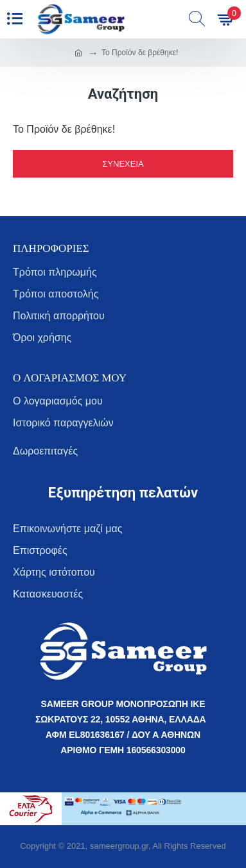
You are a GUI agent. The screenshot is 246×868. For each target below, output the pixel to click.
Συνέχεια (123, 164)
